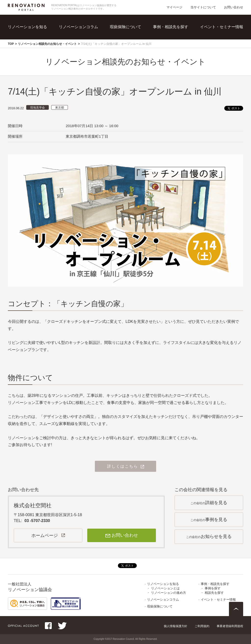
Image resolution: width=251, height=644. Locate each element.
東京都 (60, 108)
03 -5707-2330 (37, 521)
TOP (11, 44)
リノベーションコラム (78, 27)
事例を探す (213, 588)
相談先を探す (214, 593)
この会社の (209, 503)
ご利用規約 (202, 626)
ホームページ (45, 535)
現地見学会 (38, 108)
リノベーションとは (165, 588)
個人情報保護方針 (176, 626)
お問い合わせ (234, 7)
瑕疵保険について (125, 27)
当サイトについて (203, 7)
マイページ (174, 7)
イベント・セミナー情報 (222, 27)
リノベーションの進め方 (169, 593)
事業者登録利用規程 (230, 626)
